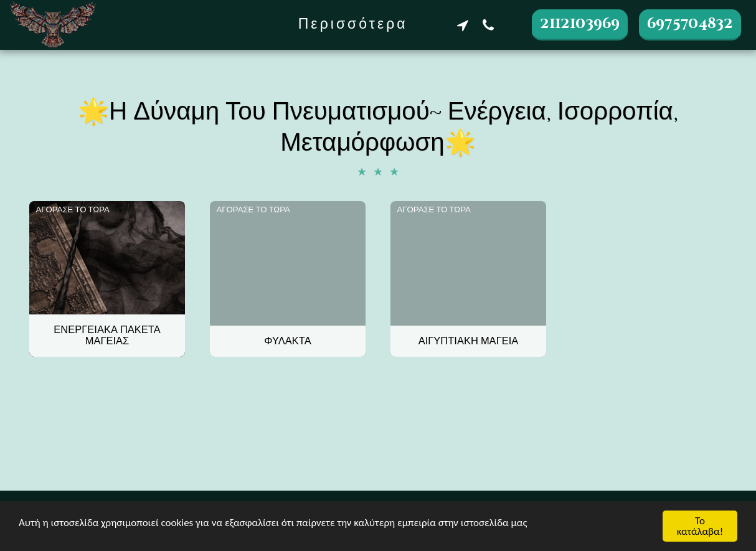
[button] (462, 25)
